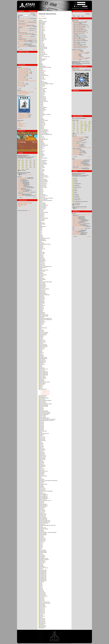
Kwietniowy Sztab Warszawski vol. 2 (79, 31)
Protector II (41, 542)
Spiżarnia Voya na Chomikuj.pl (24, 118)
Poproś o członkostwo (84, 8)
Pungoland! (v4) (42, 575)
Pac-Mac (41, 32)
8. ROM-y (75, 191)
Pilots (40, 230)
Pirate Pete (41, 262)
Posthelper (41, 463)
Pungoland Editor (43, 570)
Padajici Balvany (43, 59)
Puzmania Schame (43, 596)
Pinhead (41, 245)
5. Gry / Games (76, 54)
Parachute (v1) (42, 97)
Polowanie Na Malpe (43, 406)
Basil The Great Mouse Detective (24, 192)
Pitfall (40, 269)
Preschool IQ (42, 490)
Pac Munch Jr (42, 27)
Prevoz (41, 492)
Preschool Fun (42, 489)
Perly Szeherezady (43, 164)
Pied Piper (41, 213)
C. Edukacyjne (76, 196)
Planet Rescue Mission (44, 289)
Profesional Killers (43, 518)
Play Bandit (42, 314)
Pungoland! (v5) (42, 576)
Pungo (41, 569)
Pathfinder (41, 121)
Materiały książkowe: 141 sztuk (24, 115)
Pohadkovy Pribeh (43, 358)
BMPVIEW (20, 83)
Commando (20, 182)
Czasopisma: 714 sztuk (22, 113)
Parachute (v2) (42, 98)
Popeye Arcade (42, 456)
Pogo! (40, 354)
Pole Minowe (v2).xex (46, 392)
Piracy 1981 (42, 254)
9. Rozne (75, 193)
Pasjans (41, 118)
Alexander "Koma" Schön (77, 151)
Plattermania (42, 312)
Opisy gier (19, 177)
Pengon (41, 152)
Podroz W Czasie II (43, 346)
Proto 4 (41, 547)
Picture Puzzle (42, 209)
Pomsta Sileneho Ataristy (44, 412)
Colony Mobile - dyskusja (22, 204)
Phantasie (41, 173)
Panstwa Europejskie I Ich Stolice (46, 84)
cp (89, 121)
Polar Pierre (42, 384)
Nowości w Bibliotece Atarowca (24, 37)
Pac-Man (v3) (42, 37)
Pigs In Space (42, 224)
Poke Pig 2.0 (42, 364)
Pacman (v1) (42, 52)
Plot (40, 325)
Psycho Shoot (42, 562)
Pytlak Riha (42, 628)
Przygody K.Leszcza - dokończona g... (80, 32)
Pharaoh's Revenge (43, 182)
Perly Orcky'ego (42, 163)
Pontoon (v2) (42, 438)
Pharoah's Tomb (43, 187)
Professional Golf (43, 519)
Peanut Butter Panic (43, 139)
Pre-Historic (42, 482)
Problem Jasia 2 (42, 515)
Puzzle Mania (42, 604)
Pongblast (41, 435)
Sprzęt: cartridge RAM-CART (78, 165)
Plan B (41, 281)
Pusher (41, 588)
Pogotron (41, 356)
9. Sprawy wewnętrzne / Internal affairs (80, 58)
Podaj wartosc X (43, 335)
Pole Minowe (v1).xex (46, 390)
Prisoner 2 (41, 503)
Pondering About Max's (44, 418)
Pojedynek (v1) (42, 361)
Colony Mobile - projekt (22, 205)
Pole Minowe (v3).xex (46, 393)
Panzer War (42, 90)
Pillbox (41, 228)
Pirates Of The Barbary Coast (45, 267)
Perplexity (41, 165)
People (41, 157)
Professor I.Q (42, 524)
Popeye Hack (42, 458)
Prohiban (41, 530)
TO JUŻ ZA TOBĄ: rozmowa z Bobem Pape (81, 148)
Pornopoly (41, 462)
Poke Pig (41, 363)
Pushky (41, 589)
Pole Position (42, 399)
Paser (40, 117)
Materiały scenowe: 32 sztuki (24, 114)
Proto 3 (41, 545)
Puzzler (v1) (42, 609)
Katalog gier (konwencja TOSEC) (24, 173)
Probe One (41, 512)
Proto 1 (41, 543)
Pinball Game (42, 239)
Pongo (41, 436)
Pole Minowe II (42, 397)
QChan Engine (21, 86)
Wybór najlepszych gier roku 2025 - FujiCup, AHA (27, 32)
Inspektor (20, 195)
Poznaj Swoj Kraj (43, 476)
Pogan (41, 350)
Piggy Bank (42, 223)
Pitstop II (41, 274)
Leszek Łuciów (75, 147)
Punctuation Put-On (43, 568)
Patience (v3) (42, 125)
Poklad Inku (42, 381)
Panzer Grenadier (43, 88)
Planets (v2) (42, 298)
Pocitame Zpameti (43, 334)
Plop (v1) (41, 323)
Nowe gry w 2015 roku (22, 80)
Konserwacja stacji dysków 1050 (24, 73)
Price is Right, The (43, 496)
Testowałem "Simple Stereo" (78, 224)
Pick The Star (42, 203)
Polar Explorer (42, 383)
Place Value (42, 278)
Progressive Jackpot (43, 529)
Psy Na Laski (42, 561)
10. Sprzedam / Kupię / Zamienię (79, 59)
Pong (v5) (41, 426)
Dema (82, 16)
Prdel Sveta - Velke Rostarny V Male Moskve (48, 481)
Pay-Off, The (42, 138)
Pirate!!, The (42, 264)
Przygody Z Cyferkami (44, 560)
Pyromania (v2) (42, 627)
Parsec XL (41, 113)
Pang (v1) (41, 72)
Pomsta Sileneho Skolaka (44, 413)
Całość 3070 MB (22, 170)
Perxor (41, 169)
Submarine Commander (23, 179)
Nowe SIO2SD (75, 218)
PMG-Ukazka (42, 24)
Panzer (41, 87)
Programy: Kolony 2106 (77, 162)
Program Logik (42, 528)
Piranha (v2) (42, 259)
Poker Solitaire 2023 (43, 374)
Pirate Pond (42, 263)
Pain (40, 61)
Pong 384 (41, 430)
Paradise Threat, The (43, 101)
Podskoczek (42, 348)
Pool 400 (41, 444)
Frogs (19, 179)
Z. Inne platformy (76, 203)
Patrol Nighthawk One (44, 131)
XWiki (19, 122)
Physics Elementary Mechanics (45, 201)
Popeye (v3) (42, 455)
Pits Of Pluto (42, 271)
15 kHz (74, 34)
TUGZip (30, 175)
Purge (40, 584)
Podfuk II (41, 336)
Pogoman (41, 355)
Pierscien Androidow (43, 218)
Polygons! (41, 409)
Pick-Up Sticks (42, 204)
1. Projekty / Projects (76, 51)
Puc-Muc (41, 564)
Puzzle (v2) (41, 598)
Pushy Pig (41, 591)
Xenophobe (20, 184)
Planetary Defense (43, 294)
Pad (40, 58)
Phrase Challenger (43, 199)
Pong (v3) (41, 424)
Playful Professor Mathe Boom (45, 320)
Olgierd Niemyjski (76, 155)
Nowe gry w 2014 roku (22, 84)
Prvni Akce (41, 555)
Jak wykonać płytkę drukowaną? (79, 228)
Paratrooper (42, 108)
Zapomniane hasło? (76, 8)
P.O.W (40, 20)
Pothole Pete (42, 466)
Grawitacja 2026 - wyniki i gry (24, 18)
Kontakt (19, 129)
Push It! (41, 585)
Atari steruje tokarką (76, 235)
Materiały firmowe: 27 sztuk (23, 116)
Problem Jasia (42, 514)
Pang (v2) (41, 73)
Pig (40, 222)
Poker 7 (41, 367)
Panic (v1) (41, 77)
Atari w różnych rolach (77, 233)
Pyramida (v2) (42, 623)
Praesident (41, 479)
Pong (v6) (41, 427)
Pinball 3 (41, 237)
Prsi (40, 549)
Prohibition (41, 531)
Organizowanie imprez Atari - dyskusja (25, 202)
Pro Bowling (42, 510)
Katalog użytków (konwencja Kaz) (79, 173)
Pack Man (41, 50)
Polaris (41, 386)
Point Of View (42, 360)
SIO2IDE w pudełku (76, 234)
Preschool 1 (42, 488)
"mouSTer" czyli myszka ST (78, 161)
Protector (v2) (42, 541)
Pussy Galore (42, 593)
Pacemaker (41, 46)
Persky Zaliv (42, 167)
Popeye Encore (42, 457)
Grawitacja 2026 (76, 38)
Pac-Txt (41, 42)
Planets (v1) (42, 297)
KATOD (74, 143)
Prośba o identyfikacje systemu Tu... (79, 25)
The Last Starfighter (22, 190)
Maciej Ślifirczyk (76, 152)
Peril (40, 159)
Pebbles (41, 140)
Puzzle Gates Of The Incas (44, 603)
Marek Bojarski (75, 154)
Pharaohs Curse (42, 183)
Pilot (40, 229)
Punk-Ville (41, 582)
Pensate (41, 153)
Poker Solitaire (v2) (43, 373)
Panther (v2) (42, 86)
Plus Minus (41, 330)
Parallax (41, 105)
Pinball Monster (42, 241)
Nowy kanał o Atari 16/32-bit (23, 30)
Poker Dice (41, 368)
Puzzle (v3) (41, 600)
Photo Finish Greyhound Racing (46, 198)
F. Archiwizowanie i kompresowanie (80, 201)
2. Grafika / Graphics (76, 51)
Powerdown (42, 472)
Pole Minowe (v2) (43, 396)
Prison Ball (41, 502)
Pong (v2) (41, 423)
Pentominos (42, 156)
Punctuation (42, 567)
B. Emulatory (76, 194)
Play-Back (41, 317)
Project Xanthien (43, 535)
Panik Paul (41, 81)
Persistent (41, 166)
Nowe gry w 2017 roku (22, 76)
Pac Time (41, 28)
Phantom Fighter (43, 179)
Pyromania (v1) (42, 626)
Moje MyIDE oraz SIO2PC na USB (79, 226)
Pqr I (40, 477)
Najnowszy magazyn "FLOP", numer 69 (25, 27)
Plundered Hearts (43, 328)
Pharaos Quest (42, 185)
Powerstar (41, 475)
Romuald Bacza (76, 145)
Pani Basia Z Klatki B (43, 76)
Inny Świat (20, 194)
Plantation (41, 301)
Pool (40, 442)
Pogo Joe (41, 353)
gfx (89, 123)
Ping (40, 242)
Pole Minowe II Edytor (44, 398)
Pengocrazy (42, 151)
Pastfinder (41, 119)
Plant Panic (42, 299)
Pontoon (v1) (42, 437)
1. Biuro (75, 178)
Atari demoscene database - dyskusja (25, 203)
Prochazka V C (42, 516)
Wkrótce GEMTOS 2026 (23, 22)
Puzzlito (41, 615)
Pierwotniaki (42, 219)
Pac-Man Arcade (43, 39)
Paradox (41, 103)
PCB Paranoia (42, 22)
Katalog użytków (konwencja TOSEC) (79, 207)
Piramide (41, 257)
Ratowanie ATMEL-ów (77, 220)
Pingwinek (41, 243)
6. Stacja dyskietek (77, 187)
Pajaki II (41, 65)
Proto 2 (41, 544)
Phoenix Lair (42, 197)
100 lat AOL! (75, 42)
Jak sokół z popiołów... (22, 46)
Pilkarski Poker (42, 226)
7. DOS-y (75, 189)
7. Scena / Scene (76, 56)
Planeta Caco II (42, 291)
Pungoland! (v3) (42, 574)
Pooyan (41, 448)
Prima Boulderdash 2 (43, 498)
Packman (41, 51)
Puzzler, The (42, 614)
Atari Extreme (21, 44)
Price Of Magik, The (43, 495)
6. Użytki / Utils (75, 55)
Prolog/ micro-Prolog (76, 45)
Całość (21, 175)
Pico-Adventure (42, 208)
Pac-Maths (41, 40)
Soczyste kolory (76, 231)
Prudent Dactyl (42, 550)
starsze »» (35, 49)
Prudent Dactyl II (43, 551)
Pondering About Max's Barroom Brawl (47, 419)
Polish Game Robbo (43, 405)
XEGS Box (75, 232)
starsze (36, 88)
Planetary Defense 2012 (44, 295)
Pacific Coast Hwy (43, 48)
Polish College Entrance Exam (45, 404)
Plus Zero (41, 331)
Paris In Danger (42, 110)
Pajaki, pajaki (42, 66)
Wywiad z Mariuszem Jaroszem (79, 137)
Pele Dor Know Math (43, 145)
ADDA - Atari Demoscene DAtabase (79, 118)
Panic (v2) (41, 78)
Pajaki (40, 64)
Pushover (41, 590)
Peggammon (42, 144)
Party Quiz (41, 116)
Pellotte (41, 147)
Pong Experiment (43, 431)
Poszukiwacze (42, 465)
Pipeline (41, 248)
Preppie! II (41, 486)
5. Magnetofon (76, 185)
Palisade (41, 68)
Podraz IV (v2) (42, 342)
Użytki (78, 16)
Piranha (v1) (42, 258)
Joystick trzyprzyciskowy (77, 225)
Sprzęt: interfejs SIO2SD (77, 169)
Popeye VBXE (42, 459)
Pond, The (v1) (42, 416)
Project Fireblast (43, 534)
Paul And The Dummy (44, 133)
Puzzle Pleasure (42, 607)
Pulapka (41, 565)
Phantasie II (42, 174)
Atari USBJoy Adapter (77, 162)
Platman (41, 310)
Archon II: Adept (21, 187)
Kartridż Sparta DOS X (22, 71)
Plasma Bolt (42, 305)
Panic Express (42, 79)
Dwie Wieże (20, 191)
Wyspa (19, 188)
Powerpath (41, 473)
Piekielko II (41, 217)
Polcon (41, 387)
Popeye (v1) (42, 452)
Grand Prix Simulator (22, 196)
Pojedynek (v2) (42, 362)
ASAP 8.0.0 (20, 45)
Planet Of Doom (42, 287)
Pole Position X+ (43, 403)
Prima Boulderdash (43, 497)
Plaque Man (42, 303)
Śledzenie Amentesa (76, 146)
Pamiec (41, 70)
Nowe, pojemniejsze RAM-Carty (79, 160)
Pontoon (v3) (42, 439)
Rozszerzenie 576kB (76, 230)
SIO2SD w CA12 (76, 219)
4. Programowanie (77, 184)
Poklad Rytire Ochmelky (44, 382)
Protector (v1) (42, 540)
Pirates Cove (42, 265)
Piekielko (41, 216)
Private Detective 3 (43, 506)
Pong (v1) (41, 422)
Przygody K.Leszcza (43, 558)
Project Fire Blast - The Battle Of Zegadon (48, 532)
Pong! (40, 432)
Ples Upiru (41, 321)
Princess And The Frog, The (45, 501)
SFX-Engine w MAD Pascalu (23, 69)
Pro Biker (41, 509)
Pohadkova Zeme (43, 357)
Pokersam (41, 380)
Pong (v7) (41, 429)
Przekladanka (42, 556)
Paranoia (41, 106)
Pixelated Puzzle (43, 275)
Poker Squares (42, 376)
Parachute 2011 (42, 100)
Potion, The (42, 469)
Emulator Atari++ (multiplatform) (24, 93)
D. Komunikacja (76, 198)
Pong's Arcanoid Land (44, 433)
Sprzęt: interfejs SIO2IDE (77, 168)
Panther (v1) (42, 85)
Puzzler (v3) (42, 611)
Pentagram (41, 154)
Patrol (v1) (41, 127)
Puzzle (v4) (41, 601)
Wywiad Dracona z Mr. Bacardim (79, 138)
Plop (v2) (41, 324)
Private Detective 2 (43, 505)
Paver (40, 136)
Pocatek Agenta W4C (43, 333)
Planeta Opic (42, 292)
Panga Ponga (42, 74)
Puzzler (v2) (42, 610)
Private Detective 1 (43, 504)
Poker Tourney (42, 377)
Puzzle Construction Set (44, 602)
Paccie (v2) (41, 45)
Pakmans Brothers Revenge (45, 67)
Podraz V (41, 343)
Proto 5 (41, 548)
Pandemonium (42, 71)
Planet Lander (42, 284)
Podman (41, 337)
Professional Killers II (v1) (44, 521)
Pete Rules (41, 171)
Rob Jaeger (75, 149)
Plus (40, 329)
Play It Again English (43, 315)
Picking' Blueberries (43, 205)
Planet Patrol (42, 288)
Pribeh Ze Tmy (42, 493)
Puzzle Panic (42, 606)
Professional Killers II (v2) (44, 522)
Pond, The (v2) (42, 417)
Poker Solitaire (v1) (43, 371)
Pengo (41, 150)
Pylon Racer (42, 616)
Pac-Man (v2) (42, 35)
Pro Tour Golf (42, 511)
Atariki (19, 121)
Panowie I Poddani (43, 83)
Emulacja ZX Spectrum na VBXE (24, 78)
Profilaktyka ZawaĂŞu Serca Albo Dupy (47, 525)
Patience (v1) (42, 123)
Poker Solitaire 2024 (43, 375)
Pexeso (41, 172)
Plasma (41, 304)
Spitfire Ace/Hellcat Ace (22, 188)
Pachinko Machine (43, 47)
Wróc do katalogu (42, 16)
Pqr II (40, 478)
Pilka (40, 225)
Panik (40, 80)
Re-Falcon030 (21, 41)
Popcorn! (41, 451)
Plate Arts (41, 308)
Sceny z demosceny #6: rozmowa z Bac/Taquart (27, 23)
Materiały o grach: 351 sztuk (23, 117)
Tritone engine (21, 85)
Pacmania (41, 55)
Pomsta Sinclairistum (44, 415)
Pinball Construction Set (44, 238)
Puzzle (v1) (41, 597)
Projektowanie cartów (77, 221)
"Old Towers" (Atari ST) (22, 178)
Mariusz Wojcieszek (76, 144)
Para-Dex (41, 96)
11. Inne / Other (76, 60)
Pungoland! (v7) (42, 578)
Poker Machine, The (43, 369)
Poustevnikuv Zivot (43, 471)
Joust (19, 181)
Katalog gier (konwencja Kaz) (23, 155)
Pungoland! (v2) (42, 572)
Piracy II (41, 255)
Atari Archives (21, 125)
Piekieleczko (42, 215)
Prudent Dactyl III (43, 552)
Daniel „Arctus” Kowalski (77, 142)
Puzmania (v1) (42, 594)
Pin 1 (40, 231)
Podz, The (41, 349)
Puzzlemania (42, 608)
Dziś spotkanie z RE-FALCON (24, 42)
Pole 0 (40, 388)
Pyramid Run (42, 621)
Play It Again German (43, 316)
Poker (40, 366)
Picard (41, 202)
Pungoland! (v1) (42, 571)
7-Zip (27, 175)
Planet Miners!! (42, 285)
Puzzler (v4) (42, 613)
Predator (41, 483)
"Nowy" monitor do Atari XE (78, 40)
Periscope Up (42, 162)
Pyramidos (41, 624)
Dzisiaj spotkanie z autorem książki (25, 35)
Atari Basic (75, 36)
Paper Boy (41, 93)
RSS (35, 15)
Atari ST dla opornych (22, 84)
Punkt (40, 583)
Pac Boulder (42, 25)
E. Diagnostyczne (76, 200)
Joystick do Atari (76, 222)
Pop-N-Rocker (42, 450)
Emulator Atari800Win (22, 91)
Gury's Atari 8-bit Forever (23, 123)
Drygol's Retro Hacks (22, 126)
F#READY (75, 141)
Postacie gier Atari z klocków (23, 46)
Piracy (41, 251)
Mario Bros (20, 183)
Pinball (41, 236)
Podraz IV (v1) (42, 341)
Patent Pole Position (43, 120)
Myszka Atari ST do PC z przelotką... (79, 47)
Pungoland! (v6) (42, 577)
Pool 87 (41, 445)
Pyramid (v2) (42, 620)
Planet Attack (42, 283)
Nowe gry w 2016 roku (22, 79)
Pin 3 (40, 232)
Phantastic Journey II (43, 177)
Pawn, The (41, 137)
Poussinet (41, 470)
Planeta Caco (42, 290)
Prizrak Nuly (42, 508)
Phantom (41, 178)
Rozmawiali (74, 136)
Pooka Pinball (42, 440)
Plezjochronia (42, 322)
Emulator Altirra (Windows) (23, 94)
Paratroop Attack (43, 107)
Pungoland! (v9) (42, 581)
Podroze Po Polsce (43, 347)
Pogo (40, 351)
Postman (41, 464)
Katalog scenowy (75, 120)
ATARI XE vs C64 (76, 23)
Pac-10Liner (42, 29)
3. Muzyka (75, 182)
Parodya (41, 112)
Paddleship (42, 60)
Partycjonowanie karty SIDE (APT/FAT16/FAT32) (27, 81)
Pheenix (41, 190)
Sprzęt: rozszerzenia (76, 163)
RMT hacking (75, 43)
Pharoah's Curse (43, 186)
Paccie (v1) (41, 44)
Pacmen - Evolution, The (44, 57)
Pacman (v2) (42, 53)
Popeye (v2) (42, 453)
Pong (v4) (41, 425)
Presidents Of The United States (46, 491)
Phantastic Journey (43, 176)
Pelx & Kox (41, 149)
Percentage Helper (43, 158)
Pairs (40, 63)
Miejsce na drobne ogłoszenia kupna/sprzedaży (81, 166)
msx (86, 127)
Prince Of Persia (43, 499)
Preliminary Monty (43, 484)
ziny (82, 132)
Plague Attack (42, 279)
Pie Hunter (41, 210)
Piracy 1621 (42, 252)
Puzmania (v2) (42, 595)
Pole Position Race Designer (45, 400)
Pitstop (41, 272)
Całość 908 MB (76, 205)
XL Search (20, 127)
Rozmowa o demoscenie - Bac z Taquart (26, 20)
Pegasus (41, 142)
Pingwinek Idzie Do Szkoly (45, 244)
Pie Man (41, 211)
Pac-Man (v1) (42, 34)
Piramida (41, 256)
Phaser (41, 189)
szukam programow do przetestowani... (80, 27)
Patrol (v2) (41, 129)
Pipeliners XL (42, 249)
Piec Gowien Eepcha (43, 212)
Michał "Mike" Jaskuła (77, 140)
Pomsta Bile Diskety (43, 411)
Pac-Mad (41, 33)
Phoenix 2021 (42, 195)
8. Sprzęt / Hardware (76, 57)
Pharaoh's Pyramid (43, 180)
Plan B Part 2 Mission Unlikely (45, 282)
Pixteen (41, 277)
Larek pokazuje (21, 77)
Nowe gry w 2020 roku (22, 74)
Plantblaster (42, 302)
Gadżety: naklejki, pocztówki (78, 164)
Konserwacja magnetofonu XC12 (24, 74)
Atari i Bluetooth (76, 216)
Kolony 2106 (20, 186)
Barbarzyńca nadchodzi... (23, 40)
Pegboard (41, 143)
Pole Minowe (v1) (43, 389)
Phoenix (41, 193)
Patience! (41, 126)
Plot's (40, 327)
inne (27, 169)
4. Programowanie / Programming (79, 53)
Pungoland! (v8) (42, 580)
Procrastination (42, 517)
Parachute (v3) (42, 99)
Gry (75, 16)
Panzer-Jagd (42, 91)
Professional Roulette (44, 523)
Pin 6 (40, 233)
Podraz (41, 338)
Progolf (41, 527)
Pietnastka (41, 221)
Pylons (41, 617)
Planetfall (41, 296)
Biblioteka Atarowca (21, 96)
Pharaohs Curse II (43, 184)
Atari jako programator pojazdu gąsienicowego (27, 38)
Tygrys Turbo (75, 223)
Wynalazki (74, 214)
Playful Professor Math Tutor (45, 318)
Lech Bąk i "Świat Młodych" (78, 139)
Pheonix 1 (41, 191)
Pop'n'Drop (41, 449)
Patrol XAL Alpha (43, 132)
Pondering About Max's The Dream (46, 420)
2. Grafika (75, 180)
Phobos (41, 192)
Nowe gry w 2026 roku (22, 68)
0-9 (19, 160)
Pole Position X (42, 402)
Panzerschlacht (42, 92)
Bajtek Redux (21, 119)
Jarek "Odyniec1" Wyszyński (78, 153)
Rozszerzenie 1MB (76, 225)
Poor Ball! (41, 446)
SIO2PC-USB (75, 217)
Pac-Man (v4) (42, 38)
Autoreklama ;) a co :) (77, 29)
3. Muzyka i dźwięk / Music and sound (80, 52)
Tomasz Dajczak (76, 139)
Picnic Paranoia (42, 206)
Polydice (41, 407)
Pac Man (41, 26)
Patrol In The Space (43, 130)
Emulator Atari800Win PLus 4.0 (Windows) (26, 92)
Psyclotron (41, 563)
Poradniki (19, 67)
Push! (40, 587)
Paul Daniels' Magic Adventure (45, 134)
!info (82, 125)
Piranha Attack (42, 261)
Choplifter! (20, 180)
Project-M (41, 536)
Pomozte (41, 410)
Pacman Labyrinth (43, 54)
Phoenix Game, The (43, 196)
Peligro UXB (42, 146)
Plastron (41, 307)
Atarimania (20, 124)
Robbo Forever (21, 185)
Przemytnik (42, 557)
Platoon (41, 311)
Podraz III (41, 340)
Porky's (41, 461)
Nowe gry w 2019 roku (22, 75)
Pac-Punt (41, 41)
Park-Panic (41, 111)
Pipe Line (41, 246)
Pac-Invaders (42, 31)
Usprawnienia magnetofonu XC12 (24, 72)
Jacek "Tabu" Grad (76, 150)
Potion (41, 468)
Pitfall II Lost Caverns (44, 270)
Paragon (41, 104)
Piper (40, 250)
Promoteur (41, 537)
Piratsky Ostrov (42, 268)
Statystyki (19, 206)
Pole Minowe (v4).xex (46, 394)
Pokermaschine (42, 378)
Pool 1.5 (41, 443)
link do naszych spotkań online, (78, 70)
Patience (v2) (42, 124)
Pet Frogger (42, 170)
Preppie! (41, 485)
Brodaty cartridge (21, 34)
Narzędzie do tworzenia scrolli (24, 70)
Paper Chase (42, 94)
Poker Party (42, 370)
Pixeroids (41, 276)
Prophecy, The (42, 538)
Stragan (73, 159)
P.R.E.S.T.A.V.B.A (43, 21)
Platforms (41, 309)
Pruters (41, 554)
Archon (19, 189)
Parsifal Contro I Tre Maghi (45, 114)
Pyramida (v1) (42, 622)
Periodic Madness (43, 160)
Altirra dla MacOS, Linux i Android (79, 22)
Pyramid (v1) (42, 618)
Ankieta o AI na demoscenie (23, 28)
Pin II (40, 235)
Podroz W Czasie (43, 344)
